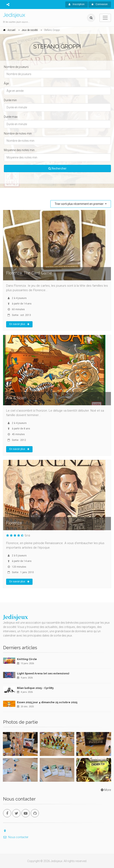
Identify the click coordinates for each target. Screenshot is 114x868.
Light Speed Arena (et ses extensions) (43, 673)
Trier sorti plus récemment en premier (79, 204)
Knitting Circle (27, 659)
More (106, 790)
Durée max (11, 117)
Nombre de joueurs (16, 67)
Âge (6, 83)
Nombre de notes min (18, 134)
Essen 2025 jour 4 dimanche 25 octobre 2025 (47, 702)
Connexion (100, 4)
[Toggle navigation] (105, 18)
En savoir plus (19, 324)
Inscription (77, 4)
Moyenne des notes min (19, 150)
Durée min (10, 100)
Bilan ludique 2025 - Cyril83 (35, 688)
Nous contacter (16, 837)
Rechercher (57, 168)
